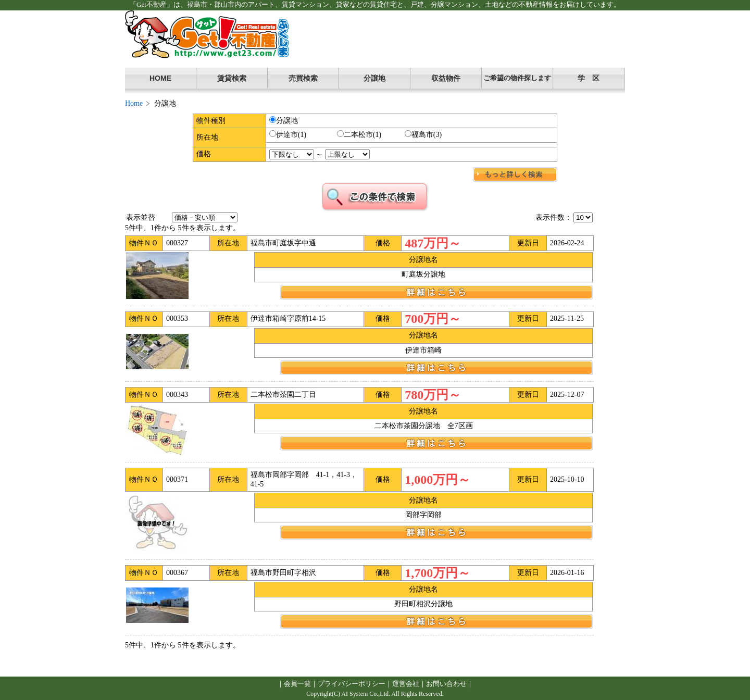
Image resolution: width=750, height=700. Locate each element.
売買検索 (303, 78)
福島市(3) (423, 134)
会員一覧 (297, 684)
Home (134, 103)
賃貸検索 (232, 78)
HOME (160, 78)
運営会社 (406, 684)
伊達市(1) (288, 134)
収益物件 (446, 78)
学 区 (589, 78)
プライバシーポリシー (352, 684)
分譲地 (374, 78)
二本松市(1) (359, 134)
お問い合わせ (446, 684)
